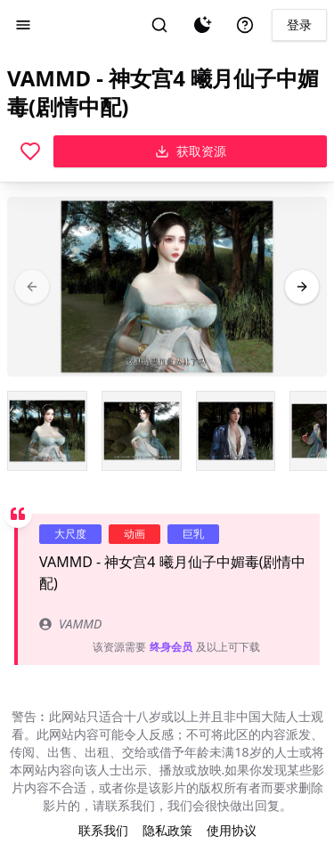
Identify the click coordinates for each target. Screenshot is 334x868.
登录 (299, 24)
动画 (134, 534)
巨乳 (193, 534)
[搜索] (159, 25)
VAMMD (70, 624)
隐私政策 (167, 830)
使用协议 (232, 830)
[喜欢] (30, 151)
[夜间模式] (202, 25)
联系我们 (103, 830)
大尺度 (70, 534)
